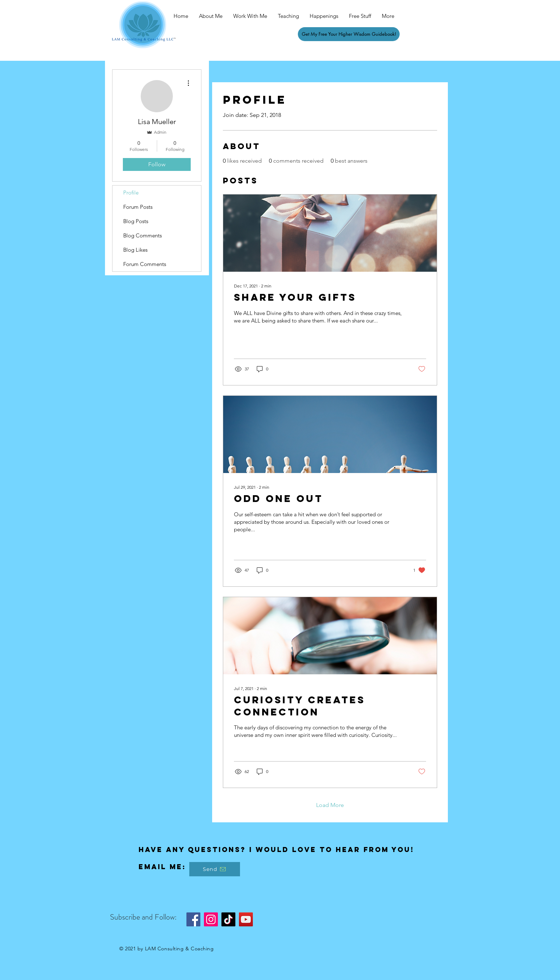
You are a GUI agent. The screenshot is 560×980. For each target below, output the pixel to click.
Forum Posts (138, 207)
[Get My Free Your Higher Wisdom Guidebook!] (349, 34)
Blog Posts (136, 221)
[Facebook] (193, 919)
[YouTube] (246, 919)
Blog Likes (135, 250)
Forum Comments (145, 264)
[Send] (215, 869)
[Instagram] (211, 919)
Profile (131, 193)
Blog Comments (142, 235)
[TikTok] (228, 919)
